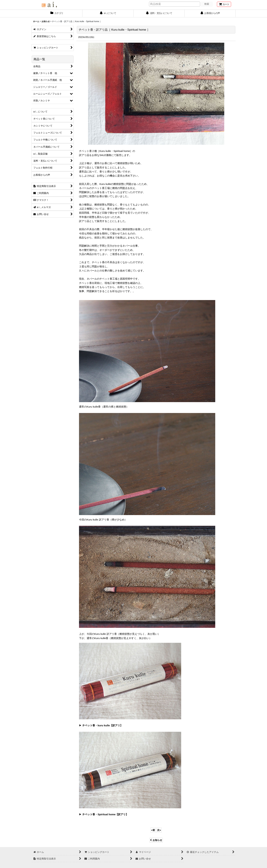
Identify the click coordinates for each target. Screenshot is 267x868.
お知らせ (156, 840)
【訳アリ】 (116, 725)
